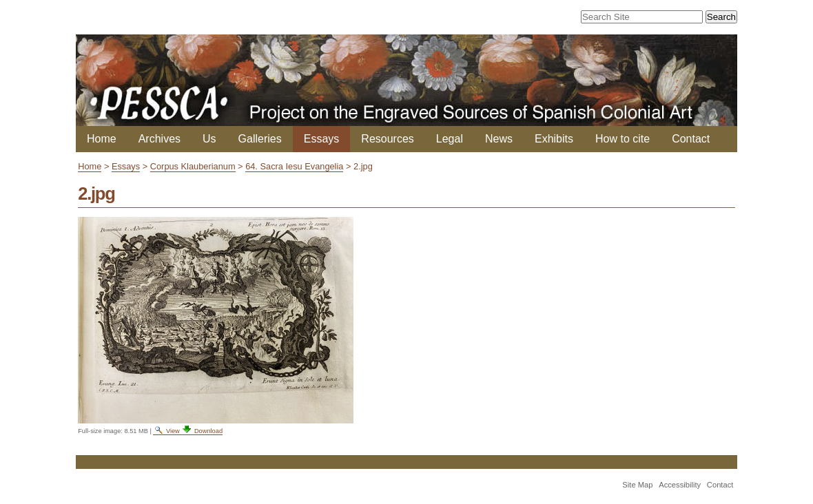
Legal (450, 139)
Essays (322, 139)
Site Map (637, 485)
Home (102, 139)
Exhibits (554, 139)
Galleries (260, 139)
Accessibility (680, 485)
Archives (159, 139)
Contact (691, 139)
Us (209, 139)
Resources (387, 139)
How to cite (622, 139)
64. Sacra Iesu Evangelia (294, 166)
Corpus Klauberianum (193, 166)
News (499, 139)
